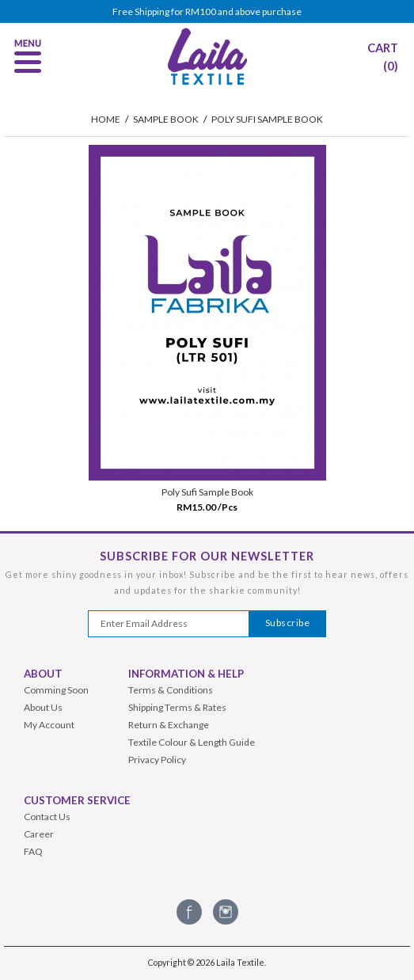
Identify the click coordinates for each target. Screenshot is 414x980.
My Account (49, 725)
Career (39, 834)
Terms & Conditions (171, 690)
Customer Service (77, 800)
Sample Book (166, 119)
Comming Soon (56, 690)
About (43, 674)
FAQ (33, 851)
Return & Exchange (169, 725)
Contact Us (47, 817)
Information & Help (186, 674)
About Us (43, 707)
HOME (106, 119)
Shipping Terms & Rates (177, 707)
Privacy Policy (157, 760)
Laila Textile (240, 962)
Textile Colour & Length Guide (192, 742)
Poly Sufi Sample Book (267, 119)
